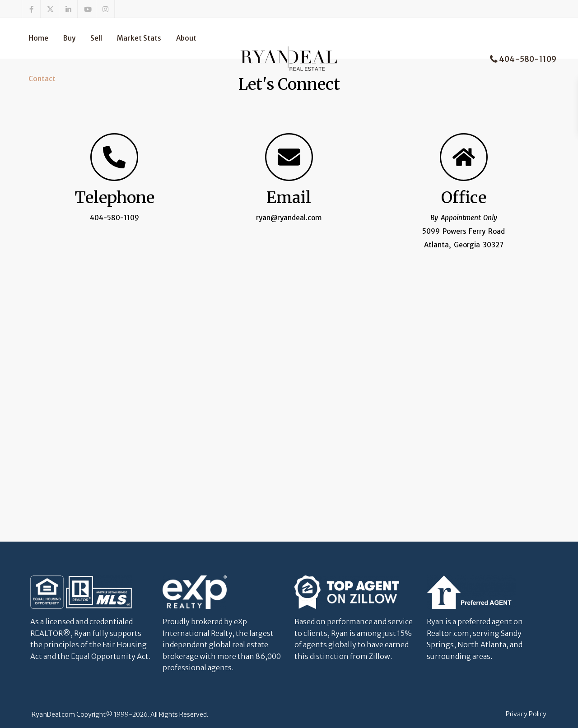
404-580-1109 (528, 59)
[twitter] (50, 9)
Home (38, 38)
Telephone (114, 198)
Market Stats (139, 38)
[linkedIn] (68, 9)
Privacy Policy (526, 714)
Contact (42, 79)
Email (289, 198)
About (186, 38)
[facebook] (31, 9)
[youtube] (87, 9)
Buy (69, 38)
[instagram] (105, 9)
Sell (96, 38)
